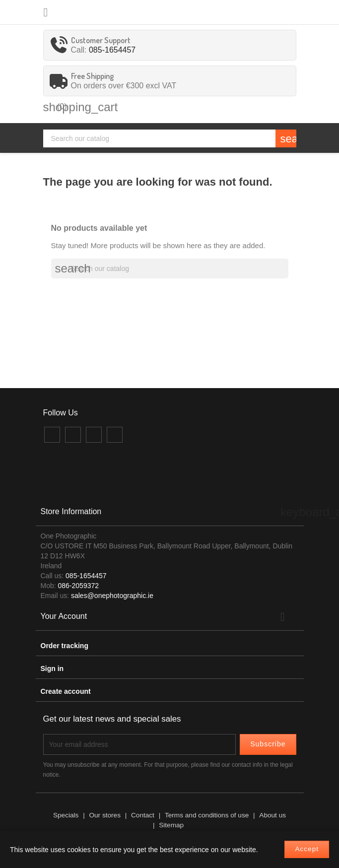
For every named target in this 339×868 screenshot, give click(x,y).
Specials (66, 815)
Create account (66, 691)
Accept (307, 849)
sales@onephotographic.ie (112, 596)
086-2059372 (79, 586)
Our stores (104, 815)
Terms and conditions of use (207, 815)
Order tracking (65, 646)
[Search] (170, 138)
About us (272, 815)
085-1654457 (112, 50)
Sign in (52, 668)
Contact (143, 815)
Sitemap (171, 825)
